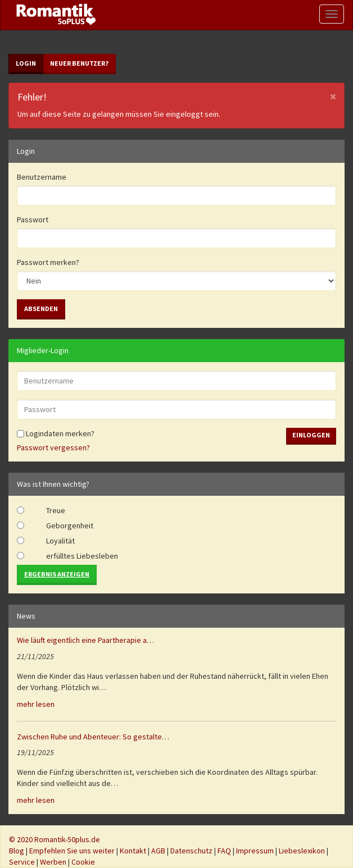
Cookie (83, 862)
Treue (56, 510)
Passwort (33, 220)
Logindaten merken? (56, 433)
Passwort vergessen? (53, 447)
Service (22, 862)
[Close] (333, 96)
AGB (158, 851)
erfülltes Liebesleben (82, 556)
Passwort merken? (48, 262)
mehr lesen (36, 704)
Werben (53, 862)
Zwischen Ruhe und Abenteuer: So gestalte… (93, 737)
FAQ (224, 851)
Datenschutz (191, 851)
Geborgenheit (70, 526)
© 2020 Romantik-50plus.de (55, 839)
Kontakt (133, 851)
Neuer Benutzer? (79, 63)
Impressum (255, 851)
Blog (17, 851)
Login (26, 63)
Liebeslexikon (302, 851)
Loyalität (60, 541)
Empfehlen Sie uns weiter (72, 851)
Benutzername (42, 177)
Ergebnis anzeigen (57, 574)
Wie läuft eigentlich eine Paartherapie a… (85, 640)
